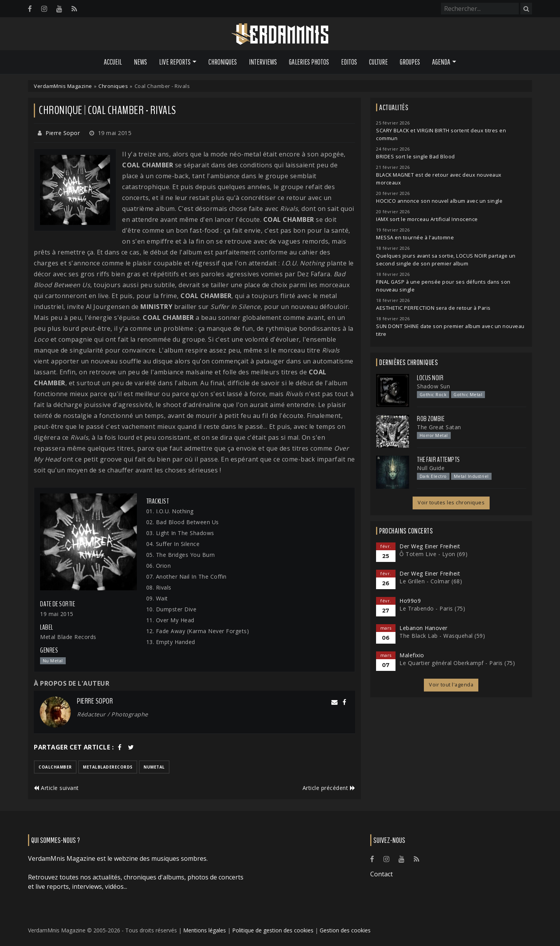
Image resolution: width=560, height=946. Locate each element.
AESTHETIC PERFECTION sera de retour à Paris (433, 308)
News (140, 62)
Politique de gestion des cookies (273, 930)
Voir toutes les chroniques (451, 503)
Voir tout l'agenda (451, 685)
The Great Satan (439, 427)
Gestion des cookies (345, 930)
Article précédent (329, 788)
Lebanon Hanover (423, 628)
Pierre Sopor (63, 133)
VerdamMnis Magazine (63, 86)
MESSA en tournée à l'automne (415, 238)
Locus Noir (430, 378)
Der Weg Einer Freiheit (430, 546)
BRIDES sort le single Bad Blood (416, 157)
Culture (378, 62)
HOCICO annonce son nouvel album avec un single (439, 201)
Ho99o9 (410, 601)
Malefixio (412, 655)
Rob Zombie (431, 419)
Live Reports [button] (175, 62)
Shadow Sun (433, 386)
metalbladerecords (108, 767)
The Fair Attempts (438, 460)
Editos (349, 62)
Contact (381, 874)
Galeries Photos (309, 62)
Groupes (410, 62)
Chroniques (223, 62)
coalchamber (55, 767)
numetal (154, 767)
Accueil (113, 62)
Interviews (263, 62)
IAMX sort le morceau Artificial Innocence (427, 219)
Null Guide (431, 468)
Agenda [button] (441, 62)
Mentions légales (205, 930)
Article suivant (56, 788)
